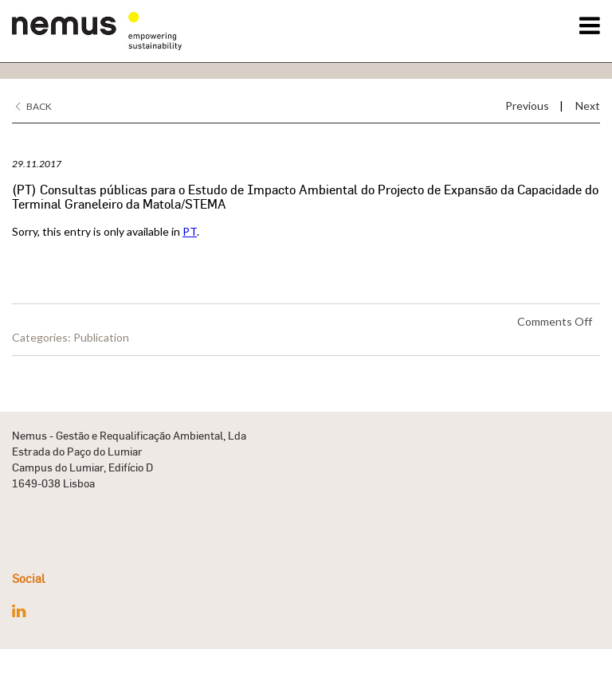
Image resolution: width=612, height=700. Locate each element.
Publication (101, 337)
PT (190, 231)
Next (588, 106)
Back (34, 106)
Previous (527, 106)
